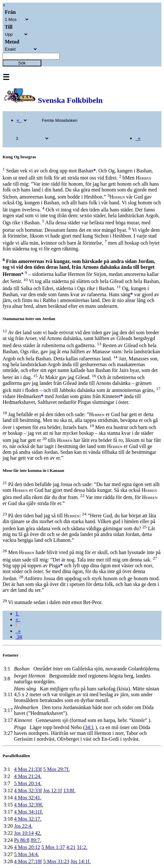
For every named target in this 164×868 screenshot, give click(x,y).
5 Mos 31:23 (56, 861)
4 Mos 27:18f (28, 861)
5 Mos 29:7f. (56, 769)
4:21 (71, 847)
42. (38, 833)
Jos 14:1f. (81, 861)
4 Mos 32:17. (28, 819)
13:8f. (69, 790)
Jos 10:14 (24, 833)
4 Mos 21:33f (28, 769)
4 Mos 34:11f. (28, 812)
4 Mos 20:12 (27, 847)
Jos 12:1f (53, 790)
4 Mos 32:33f (28, 790)
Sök (22, 63)
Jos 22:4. (23, 826)
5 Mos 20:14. (28, 783)
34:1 (89, 727)
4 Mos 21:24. (28, 776)
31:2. (82, 847)
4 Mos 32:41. (28, 798)
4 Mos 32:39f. (28, 805)
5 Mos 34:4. (26, 854)
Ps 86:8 (22, 840)
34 (19, 637)
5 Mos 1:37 (53, 847)
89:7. (36, 840)
